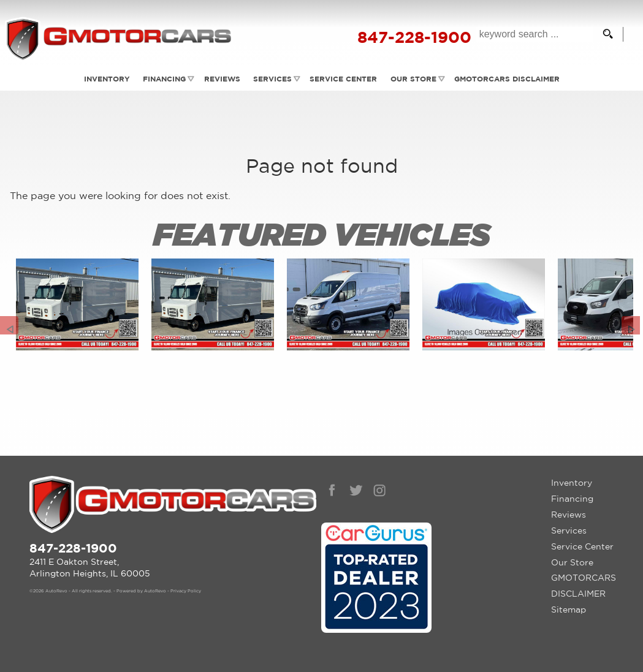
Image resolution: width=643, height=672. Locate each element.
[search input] (531, 34)
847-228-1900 (73, 548)
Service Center (582, 546)
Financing (163, 79)
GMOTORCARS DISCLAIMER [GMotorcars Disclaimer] (509, 79)
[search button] (603, 34)
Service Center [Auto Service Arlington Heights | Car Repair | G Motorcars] (344, 79)
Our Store (572, 562)
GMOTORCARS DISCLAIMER (584, 586)
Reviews (221, 79)
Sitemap (569, 610)
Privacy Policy (186, 591)
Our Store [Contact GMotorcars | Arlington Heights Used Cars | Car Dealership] (414, 79)
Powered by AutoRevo (141, 591)
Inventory (572, 483)
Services (272, 79)
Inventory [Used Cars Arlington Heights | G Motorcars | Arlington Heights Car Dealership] (105, 79)
